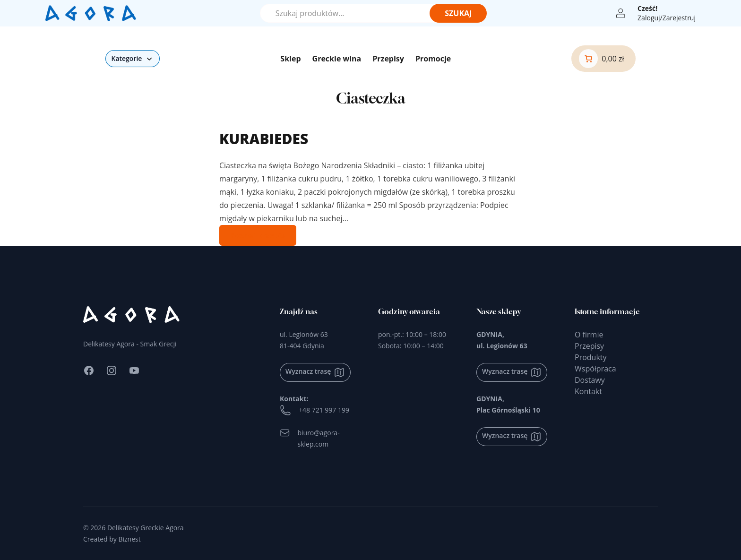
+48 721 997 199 (314, 410)
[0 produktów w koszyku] (601, 59)
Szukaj (458, 13)
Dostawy (590, 380)
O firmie (589, 335)
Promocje (433, 59)
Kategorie (133, 59)
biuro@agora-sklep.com (310, 438)
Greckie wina (337, 59)
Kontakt (588, 391)
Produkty (591, 357)
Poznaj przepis (258, 235)
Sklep (290, 59)
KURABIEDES (264, 139)
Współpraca (595, 369)
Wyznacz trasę (315, 372)
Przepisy (388, 59)
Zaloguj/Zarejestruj (667, 18)
